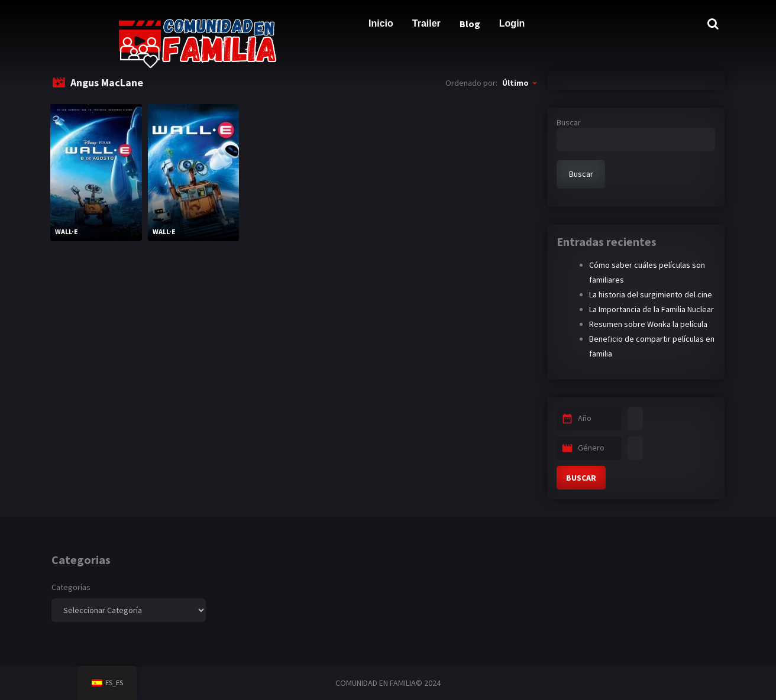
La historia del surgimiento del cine (651, 294)
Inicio (381, 23)
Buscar (569, 122)
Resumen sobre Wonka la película (648, 324)
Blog (470, 24)
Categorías (71, 587)
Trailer (426, 23)
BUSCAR (581, 478)
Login (512, 23)
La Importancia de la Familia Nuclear (651, 309)
